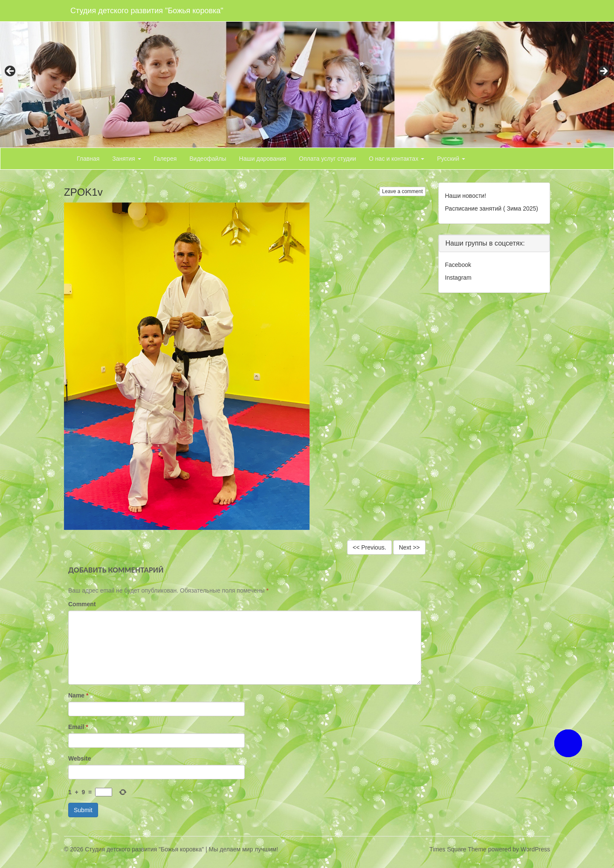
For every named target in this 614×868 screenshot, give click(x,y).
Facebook (458, 265)
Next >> (409, 547)
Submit (83, 810)
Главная (88, 159)
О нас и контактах (397, 159)
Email (78, 727)
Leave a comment (402, 191)
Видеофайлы (208, 159)
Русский (451, 159)
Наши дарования (263, 159)
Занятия (126, 159)
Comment (82, 604)
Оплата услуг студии (327, 159)
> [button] (603, 72)
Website (80, 758)
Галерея (165, 159)
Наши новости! (466, 196)
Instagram (458, 278)
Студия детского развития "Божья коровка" (147, 11)
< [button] (11, 72)
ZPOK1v (83, 192)
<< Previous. (369, 547)
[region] (307, 74)
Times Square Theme (458, 849)
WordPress (535, 849)
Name (78, 695)
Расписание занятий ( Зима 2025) (492, 208)
